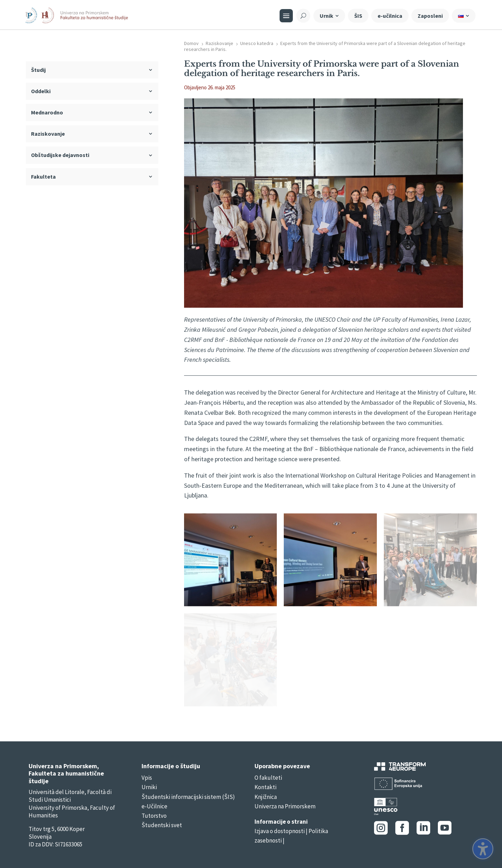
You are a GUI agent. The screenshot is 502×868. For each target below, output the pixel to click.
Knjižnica (266, 797)
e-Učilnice (154, 806)
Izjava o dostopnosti (280, 831)
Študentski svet (162, 825)
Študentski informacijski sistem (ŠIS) (188, 797)
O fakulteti (268, 778)
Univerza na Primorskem (285, 806)
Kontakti (265, 787)
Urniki (149, 787)
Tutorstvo (154, 816)
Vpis (147, 778)
